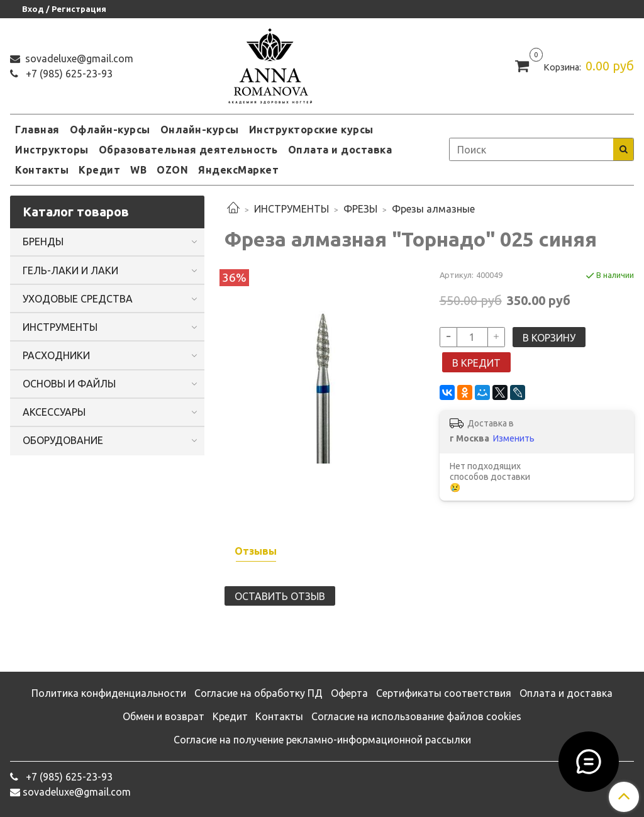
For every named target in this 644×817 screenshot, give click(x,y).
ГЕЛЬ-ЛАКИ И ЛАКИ (70, 270)
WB (138, 170)
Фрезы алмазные (433, 209)
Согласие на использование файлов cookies (416, 716)
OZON (172, 170)
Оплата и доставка (340, 150)
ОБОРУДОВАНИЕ (63, 440)
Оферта (349, 693)
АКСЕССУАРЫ (54, 412)
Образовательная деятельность (188, 150)
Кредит (99, 170)
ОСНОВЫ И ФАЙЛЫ (69, 384)
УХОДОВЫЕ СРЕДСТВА (78, 299)
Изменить (514, 438)
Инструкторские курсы (311, 130)
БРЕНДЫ (43, 242)
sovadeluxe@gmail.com (78, 58)
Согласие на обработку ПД (258, 693)
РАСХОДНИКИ (56, 355)
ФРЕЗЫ (360, 209)
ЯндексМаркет (238, 170)
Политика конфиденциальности (109, 693)
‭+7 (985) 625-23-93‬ (68, 74)
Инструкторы (52, 150)
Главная (37, 130)
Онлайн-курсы (200, 130)
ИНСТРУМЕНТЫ (291, 209)
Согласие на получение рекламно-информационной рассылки (322, 740)
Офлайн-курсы (110, 130)
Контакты (42, 170)
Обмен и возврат (164, 716)
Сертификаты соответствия (444, 693)
